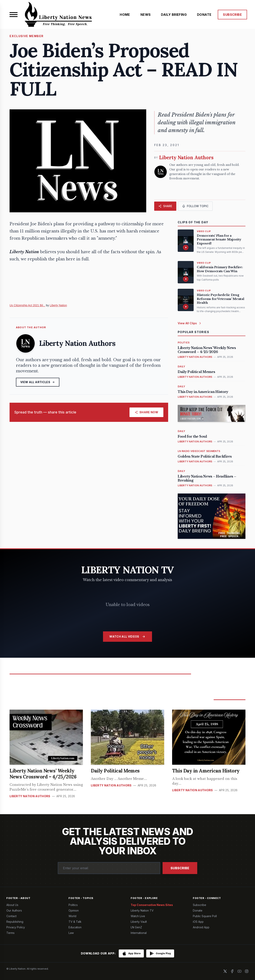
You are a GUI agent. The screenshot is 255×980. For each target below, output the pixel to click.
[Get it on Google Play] (160, 953)
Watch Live (138, 916)
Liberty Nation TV (142, 910)
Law (71, 933)
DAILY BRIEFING (174, 15)
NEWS (146, 15)
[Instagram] (247, 971)
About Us (12, 905)
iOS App (198, 922)
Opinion (74, 910)
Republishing (15, 922)
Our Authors (14, 910)
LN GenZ (136, 927)
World (72, 916)
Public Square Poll (205, 916)
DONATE (204, 15)
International (139, 933)
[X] (225, 971)
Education (75, 927)
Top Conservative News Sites (152, 905)
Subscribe (180, 868)
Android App (201, 927)
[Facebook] (232, 971)
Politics (73, 905)
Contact (11, 916)
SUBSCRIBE (232, 15)
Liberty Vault (139, 922)
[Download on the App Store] (131, 953)
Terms (10, 933)
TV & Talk (75, 922)
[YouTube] (239, 971)
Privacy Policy (16, 927)
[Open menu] (14, 15)
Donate (198, 910)
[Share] (165, 206)
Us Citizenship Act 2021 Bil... (27, 305)
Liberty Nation (58, 305)
